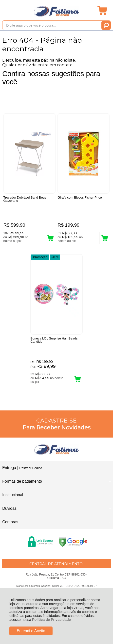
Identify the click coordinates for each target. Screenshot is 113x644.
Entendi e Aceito (31, 631)
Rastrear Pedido (31, 468)
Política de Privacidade (51, 620)
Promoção (40, 257)
